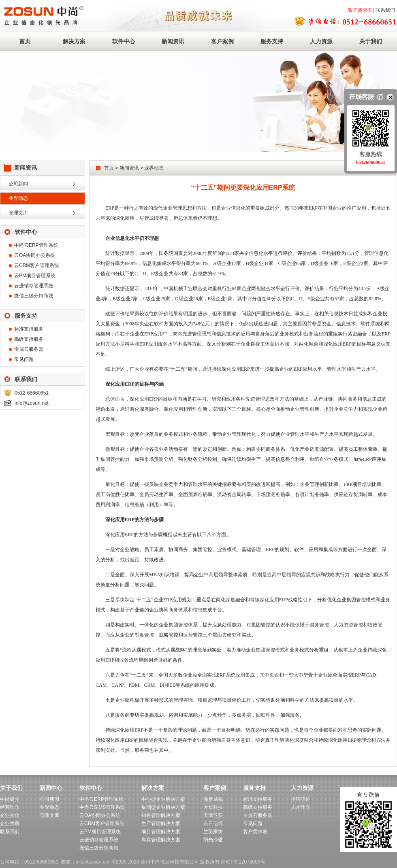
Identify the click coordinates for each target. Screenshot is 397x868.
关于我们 (371, 41)
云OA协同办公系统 (35, 255)
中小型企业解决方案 (163, 799)
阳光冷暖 (213, 840)
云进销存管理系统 (34, 286)
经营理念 (10, 807)
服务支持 (272, 41)
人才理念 (301, 807)
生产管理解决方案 (161, 823)
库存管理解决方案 (161, 840)
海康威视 (213, 799)
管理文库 (18, 213)
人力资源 (321, 41)
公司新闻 (18, 184)
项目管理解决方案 (161, 832)
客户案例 (222, 41)
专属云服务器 (29, 349)
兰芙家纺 (213, 832)
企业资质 (10, 823)
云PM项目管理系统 (35, 276)
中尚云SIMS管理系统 (102, 807)
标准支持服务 (29, 329)
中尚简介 (10, 799)
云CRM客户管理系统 (37, 265)
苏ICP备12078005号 (243, 862)
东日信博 (213, 823)
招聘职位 (301, 799)
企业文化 (10, 815)
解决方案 (74, 41)
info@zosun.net (32, 403)
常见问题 (24, 359)
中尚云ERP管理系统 (36, 245)
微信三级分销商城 (34, 296)
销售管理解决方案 (161, 815)
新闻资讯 (173, 41)
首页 (25, 41)
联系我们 (385, 10)
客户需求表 (360, 10)
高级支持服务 (29, 339)
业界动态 (18, 198)
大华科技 (213, 807)
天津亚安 (213, 815)
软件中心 (124, 41)
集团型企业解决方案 (163, 807)
